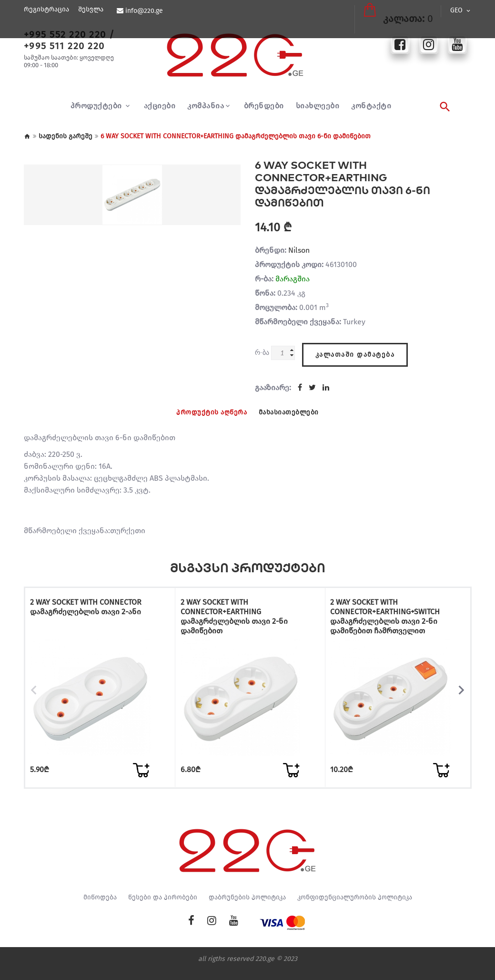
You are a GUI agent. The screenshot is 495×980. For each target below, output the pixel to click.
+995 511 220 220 (64, 46)
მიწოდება (100, 907)
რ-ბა (262, 352)
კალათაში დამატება (355, 350)
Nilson (299, 250)
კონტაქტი (371, 106)
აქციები (160, 106)
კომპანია (206, 106)
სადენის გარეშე (66, 136)
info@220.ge (143, 11)
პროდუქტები (97, 106)
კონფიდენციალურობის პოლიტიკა (355, 907)
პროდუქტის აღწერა (208, 409)
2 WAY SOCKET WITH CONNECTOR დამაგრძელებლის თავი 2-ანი (88, 605)
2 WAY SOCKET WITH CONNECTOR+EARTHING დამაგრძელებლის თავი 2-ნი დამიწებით (236, 614)
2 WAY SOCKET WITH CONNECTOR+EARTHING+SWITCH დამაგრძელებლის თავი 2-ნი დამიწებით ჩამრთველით (387, 614)
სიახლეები (318, 106)
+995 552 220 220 (65, 34)
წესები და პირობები (163, 907)
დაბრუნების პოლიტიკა (247, 907)
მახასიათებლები (292, 409)
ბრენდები (264, 106)
